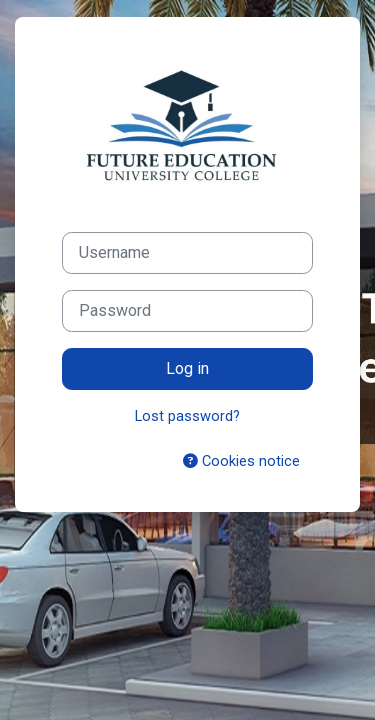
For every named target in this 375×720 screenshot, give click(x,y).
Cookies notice (241, 461)
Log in (187, 368)
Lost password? (187, 416)
